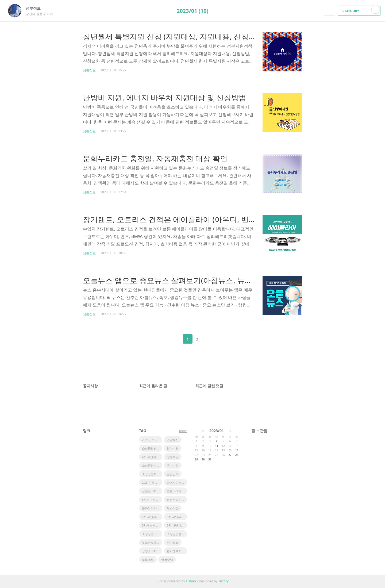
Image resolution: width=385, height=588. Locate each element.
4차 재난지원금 (152, 517)
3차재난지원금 (152, 525)
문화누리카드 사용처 (177, 500)
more (183, 431)
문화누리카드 (151, 508)
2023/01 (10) (193, 11)
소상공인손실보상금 (177, 534)
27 (230, 455)
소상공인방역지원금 (152, 448)
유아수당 (173, 465)
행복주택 (167, 560)
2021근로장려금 (152, 440)
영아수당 (173, 448)
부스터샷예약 (151, 542)
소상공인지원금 (152, 474)
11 (216, 446)
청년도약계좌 (176, 483)
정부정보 (36, 8)
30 (203, 459)
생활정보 (89, 70)
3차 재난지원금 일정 (177, 525)
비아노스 (173, 542)
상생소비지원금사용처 (152, 491)
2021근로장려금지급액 (152, 483)
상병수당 (173, 457)
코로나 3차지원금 (177, 491)
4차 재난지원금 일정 (152, 457)
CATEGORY (360, 11)
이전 (174, 339)
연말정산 (173, 440)
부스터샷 (173, 508)
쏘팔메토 (148, 560)
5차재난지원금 (152, 500)
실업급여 (173, 474)
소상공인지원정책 (152, 465)
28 (237, 455)
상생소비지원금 (152, 551)
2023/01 (217, 431)
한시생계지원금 (177, 551)
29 (196, 459)
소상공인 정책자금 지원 (152, 534)
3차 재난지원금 (177, 517)
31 (210, 459)
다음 (211, 339)
